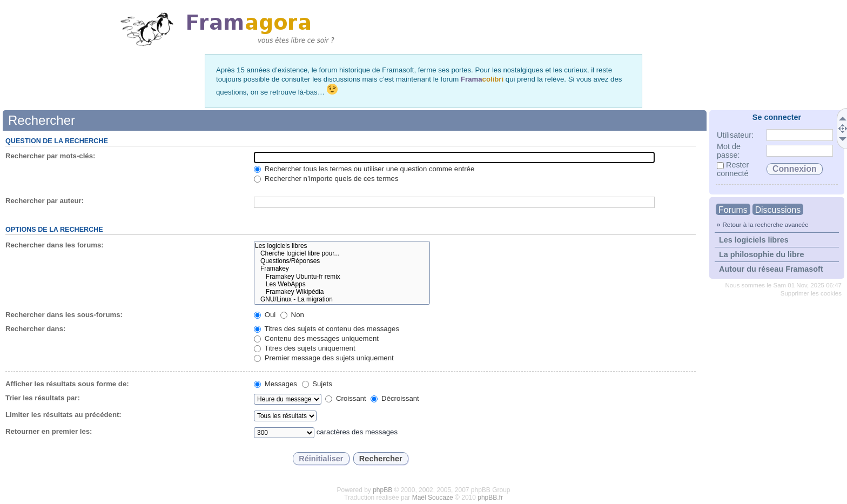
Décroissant (395, 398)
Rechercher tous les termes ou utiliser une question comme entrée (364, 169)
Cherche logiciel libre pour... (342, 253)
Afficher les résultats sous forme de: (67, 384)
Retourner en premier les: (49, 431)
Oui (265, 315)
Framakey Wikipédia (342, 292)
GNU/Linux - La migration (342, 299)
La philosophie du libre (762, 254)
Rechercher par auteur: (45, 201)
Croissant (345, 398)
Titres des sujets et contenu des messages (327, 329)
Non (292, 315)
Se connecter (777, 117)
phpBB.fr (490, 498)
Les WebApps (342, 284)
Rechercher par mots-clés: (50, 156)
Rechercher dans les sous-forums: (64, 315)
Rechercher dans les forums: (55, 245)
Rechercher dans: (35, 329)
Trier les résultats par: (43, 398)
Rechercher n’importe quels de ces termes (326, 179)
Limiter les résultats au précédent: (63, 415)
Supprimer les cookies (811, 293)
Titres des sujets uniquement (305, 348)
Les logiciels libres (754, 240)
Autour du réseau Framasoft (771, 269)
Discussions (778, 210)
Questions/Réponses (342, 261)
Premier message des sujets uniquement (324, 358)
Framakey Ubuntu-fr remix (342, 277)
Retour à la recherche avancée (765, 224)
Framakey (342, 268)
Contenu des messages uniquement (316, 338)
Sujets (317, 384)
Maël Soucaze (433, 498)
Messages (275, 384)
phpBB (382, 490)
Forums (733, 210)
